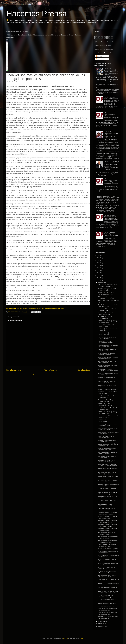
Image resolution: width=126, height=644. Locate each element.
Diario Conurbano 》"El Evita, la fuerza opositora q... (107, 350)
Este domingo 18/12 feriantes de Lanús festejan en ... (107, 457)
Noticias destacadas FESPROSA (107, 604)
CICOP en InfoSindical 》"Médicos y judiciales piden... (108, 481)
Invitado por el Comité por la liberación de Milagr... (106, 437)
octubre (100, 624)
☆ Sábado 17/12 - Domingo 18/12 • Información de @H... (108, 429)
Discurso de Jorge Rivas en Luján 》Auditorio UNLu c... (108, 417)
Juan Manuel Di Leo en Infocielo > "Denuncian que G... (107, 541)
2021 (98, 268)
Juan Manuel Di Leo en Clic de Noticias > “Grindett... (106, 533)
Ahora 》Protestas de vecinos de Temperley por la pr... (107, 545)
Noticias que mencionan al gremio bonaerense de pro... (107, 469)
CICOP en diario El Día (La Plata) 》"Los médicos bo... (107, 413)
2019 (98, 273)
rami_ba (65, 638)
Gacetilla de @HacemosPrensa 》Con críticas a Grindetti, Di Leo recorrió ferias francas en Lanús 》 (112, 71)
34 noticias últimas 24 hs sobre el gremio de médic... (107, 409)
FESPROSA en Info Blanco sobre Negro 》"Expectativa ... (107, 286)
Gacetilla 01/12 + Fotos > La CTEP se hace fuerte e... (108, 617)
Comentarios (100, 59)
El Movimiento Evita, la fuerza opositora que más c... (106, 354)
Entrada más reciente (15, 370)
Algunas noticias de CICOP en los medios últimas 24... (107, 366)
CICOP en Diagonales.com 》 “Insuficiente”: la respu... (106, 596)
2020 (98, 270)
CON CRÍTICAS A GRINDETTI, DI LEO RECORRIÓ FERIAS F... (107, 509)
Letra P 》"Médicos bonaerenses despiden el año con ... (107, 449)
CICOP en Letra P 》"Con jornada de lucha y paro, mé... (108, 334)
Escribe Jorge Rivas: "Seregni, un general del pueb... (107, 489)
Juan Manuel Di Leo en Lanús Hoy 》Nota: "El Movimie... (108, 453)
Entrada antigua (84, 370)
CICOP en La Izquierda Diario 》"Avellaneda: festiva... (106, 568)
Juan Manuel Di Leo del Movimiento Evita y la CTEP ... (108, 310)
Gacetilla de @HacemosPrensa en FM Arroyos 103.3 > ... (107, 521)
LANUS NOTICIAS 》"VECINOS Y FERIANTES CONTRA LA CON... (108, 465)
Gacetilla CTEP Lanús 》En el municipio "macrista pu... (106, 461)
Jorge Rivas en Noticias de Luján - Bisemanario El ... (107, 397)
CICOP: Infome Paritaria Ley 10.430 (108, 549)
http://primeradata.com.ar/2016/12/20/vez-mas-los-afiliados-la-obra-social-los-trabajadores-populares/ (35, 309)
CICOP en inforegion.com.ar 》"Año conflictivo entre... (108, 290)
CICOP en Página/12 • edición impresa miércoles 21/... (106, 405)
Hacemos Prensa (37, 14)
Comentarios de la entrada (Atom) (24, 374)
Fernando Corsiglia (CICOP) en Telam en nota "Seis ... (107, 572)
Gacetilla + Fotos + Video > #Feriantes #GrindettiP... (105, 505)
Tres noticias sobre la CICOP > (106, 606)
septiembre (101, 626)
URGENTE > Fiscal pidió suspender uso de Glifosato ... (108, 318)
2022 (98, 265)
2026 (98, 255)
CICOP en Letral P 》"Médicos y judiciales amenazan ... (107, 501)
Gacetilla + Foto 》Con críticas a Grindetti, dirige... (107, 441)
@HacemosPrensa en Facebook (104, 42)
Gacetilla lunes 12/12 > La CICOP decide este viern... (107, 497)
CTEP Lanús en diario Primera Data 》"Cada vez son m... (108, 346)
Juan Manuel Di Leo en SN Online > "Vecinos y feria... (108, 537)
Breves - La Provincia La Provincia (107, 389)
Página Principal (50, 370)
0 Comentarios (24, 82)
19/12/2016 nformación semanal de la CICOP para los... (108, 421)
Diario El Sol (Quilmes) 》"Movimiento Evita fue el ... (107, 342)
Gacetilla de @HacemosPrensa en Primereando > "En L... (107, 525)
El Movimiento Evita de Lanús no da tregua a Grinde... (108, 552)
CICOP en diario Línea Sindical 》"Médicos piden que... (107, 294)
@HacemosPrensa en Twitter (103, 46)
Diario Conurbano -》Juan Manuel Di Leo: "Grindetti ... (108, 485)
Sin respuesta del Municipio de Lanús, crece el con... (106, 378)
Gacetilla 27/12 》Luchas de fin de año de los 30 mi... (107, 306)
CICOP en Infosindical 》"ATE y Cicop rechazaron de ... (107, 560)
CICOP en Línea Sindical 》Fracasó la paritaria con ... (108, 374)
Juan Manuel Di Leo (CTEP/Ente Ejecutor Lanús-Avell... (107, 576)
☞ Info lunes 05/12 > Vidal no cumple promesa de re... (108, 580)
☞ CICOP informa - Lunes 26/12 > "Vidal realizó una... (107, 338)
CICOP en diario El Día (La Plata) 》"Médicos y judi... (107, 322)
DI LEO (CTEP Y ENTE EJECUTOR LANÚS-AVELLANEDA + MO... (108, 592)
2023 (98, 263)
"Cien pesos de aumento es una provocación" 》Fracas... (107, 382)
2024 (98, 260)
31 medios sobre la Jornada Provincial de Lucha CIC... (106, 314)
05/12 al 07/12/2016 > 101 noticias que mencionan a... (107, 517)
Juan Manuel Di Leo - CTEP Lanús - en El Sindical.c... (108, 362)
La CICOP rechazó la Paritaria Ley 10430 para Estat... (107, 609)
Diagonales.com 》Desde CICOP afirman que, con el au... (107, 386)
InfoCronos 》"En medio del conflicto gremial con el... (108, 330)
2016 (98, 280)
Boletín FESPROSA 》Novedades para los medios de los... (107, 513)
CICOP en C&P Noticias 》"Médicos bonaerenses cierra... (108, 358)
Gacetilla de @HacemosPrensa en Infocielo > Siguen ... (107, 529)
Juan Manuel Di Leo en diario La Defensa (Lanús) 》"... (107, 473)
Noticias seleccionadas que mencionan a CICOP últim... (106, 298)
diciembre (101, 283)
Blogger (81, 638)
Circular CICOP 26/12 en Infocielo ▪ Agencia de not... (108, 326)
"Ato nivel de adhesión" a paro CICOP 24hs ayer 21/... (106, 401)
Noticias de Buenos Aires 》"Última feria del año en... (108, 445)
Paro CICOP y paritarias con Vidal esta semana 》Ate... (107, 425)
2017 (98, 278)
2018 (98, 275)
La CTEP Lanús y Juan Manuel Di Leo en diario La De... (107, 588)
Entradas (99, 56)
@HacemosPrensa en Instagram (104, 49)
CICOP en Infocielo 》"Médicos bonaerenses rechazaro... (107, 600)
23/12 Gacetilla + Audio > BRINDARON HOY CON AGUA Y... (108, 370)
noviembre (101, 621)
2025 (98, 258)
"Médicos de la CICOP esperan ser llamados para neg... (108, 493)
